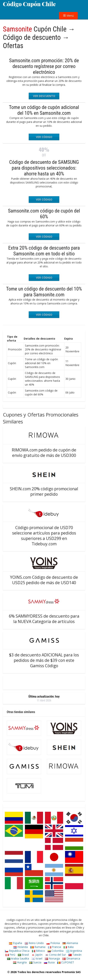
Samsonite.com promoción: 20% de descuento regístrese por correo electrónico (44, 66)
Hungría (20, 962)
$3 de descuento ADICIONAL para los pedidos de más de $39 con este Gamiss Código (44, 660)
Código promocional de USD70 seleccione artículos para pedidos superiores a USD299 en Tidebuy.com (44, 536)
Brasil (23, 955)
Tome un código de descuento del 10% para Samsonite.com (44, 292)
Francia (55, 947)
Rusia (49, 962)
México (38, 951)
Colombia (56, 951)
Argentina (74, 951)
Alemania (70, 943)
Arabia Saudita (18, 958)
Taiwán (75, 955)
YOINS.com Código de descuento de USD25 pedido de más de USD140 (44, 580)
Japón (37, 955)
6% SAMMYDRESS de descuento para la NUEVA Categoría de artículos (44, 619)
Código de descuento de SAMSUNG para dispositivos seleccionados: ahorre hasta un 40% (44, 168)
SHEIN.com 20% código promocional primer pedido (44, 491)
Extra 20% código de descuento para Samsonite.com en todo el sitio (44, 251)
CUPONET (66, 962)
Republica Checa (17, 951)
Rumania (38, 947)
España (16, 943)
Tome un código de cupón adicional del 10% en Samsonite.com (44, 110)
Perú (10, 955)
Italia (69, 947)
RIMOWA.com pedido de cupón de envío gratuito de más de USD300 (44, 453)
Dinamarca (71, 958)
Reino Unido (34, 943)
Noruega (52, 958)
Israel (37, 958)
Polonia (53, 943)
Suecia (35, 962)
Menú (68, 16)
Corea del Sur (55, 955)
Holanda (21, 947)
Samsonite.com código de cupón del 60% (44, 214)
